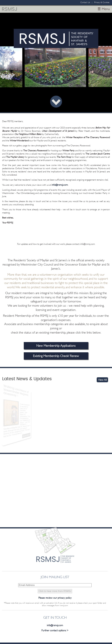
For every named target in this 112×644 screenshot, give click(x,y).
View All (102, 380)
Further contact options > (55, 630)
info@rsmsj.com (60, 185)
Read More (19, 434)
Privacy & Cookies (102, 2)
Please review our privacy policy (55, 598)
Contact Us (85, 2)
